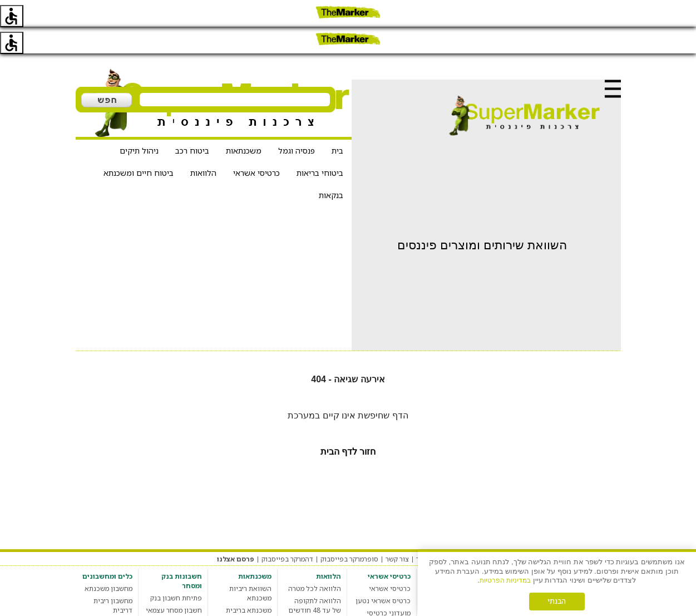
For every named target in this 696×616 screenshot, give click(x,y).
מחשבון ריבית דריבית (113, 579)
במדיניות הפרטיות (505, 580)
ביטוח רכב (192, 124)
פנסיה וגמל (297, 124)
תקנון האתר (576, 532)
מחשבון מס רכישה (106, 596)
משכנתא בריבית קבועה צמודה (249, 588)
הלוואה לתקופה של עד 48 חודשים (315, 579)
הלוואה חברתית (318, 608)
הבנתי (557, 601)
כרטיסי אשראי (256, 146)
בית (337, 124)
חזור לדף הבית (348, 425)
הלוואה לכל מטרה (315, 562)
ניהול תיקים (139, 124)
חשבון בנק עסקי (179, 596)
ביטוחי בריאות (320, 146)
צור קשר (397, 532)
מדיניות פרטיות (530, 532)
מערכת (610, 532)
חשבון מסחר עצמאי (174, 583)
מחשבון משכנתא (108, 562)
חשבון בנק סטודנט (175, 608)
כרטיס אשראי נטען (383, 574)
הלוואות (203, 146)
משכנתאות (244, 124)
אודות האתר (434, 532)
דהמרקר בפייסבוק (287, 532)
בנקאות (331, 168)
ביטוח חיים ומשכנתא (139, 146)
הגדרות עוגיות (480, 532)
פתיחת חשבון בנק (176, 571)
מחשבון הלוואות (317, 596)
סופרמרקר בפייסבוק (349, 532)
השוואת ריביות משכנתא (250, 566)
